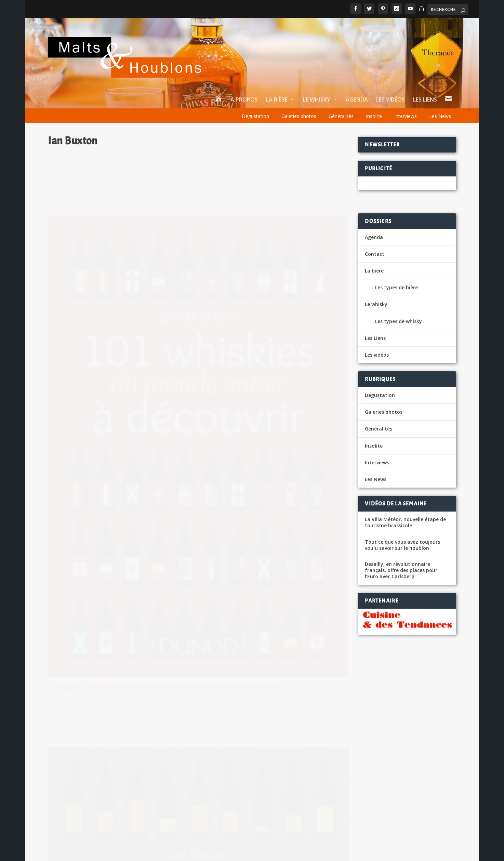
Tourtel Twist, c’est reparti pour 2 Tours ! (315, 769)
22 (303, 405)
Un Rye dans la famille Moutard (107, 804)
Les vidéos (390, 100)
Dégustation (255, 116)
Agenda (357, 100)
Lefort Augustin (283, 718)
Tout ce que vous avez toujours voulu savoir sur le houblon (402, 545)
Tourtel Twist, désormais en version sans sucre (323, 692)
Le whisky (317, 100)
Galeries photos (299, 116)
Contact (375, 254)
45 (146, 179)
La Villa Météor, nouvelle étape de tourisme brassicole (405, 522)
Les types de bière (396, 287)
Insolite (374, 116)
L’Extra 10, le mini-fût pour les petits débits (123, 721)
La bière (277, 100)
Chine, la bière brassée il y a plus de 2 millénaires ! (130, 777)
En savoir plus (163, 259)
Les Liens (425, 100)
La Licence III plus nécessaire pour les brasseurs (323, 744)
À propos (244, 100)
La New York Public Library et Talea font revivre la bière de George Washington (151, 690)
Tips (379, 852)
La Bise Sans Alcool (92, 749)
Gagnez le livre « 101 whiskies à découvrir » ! (117, 521)
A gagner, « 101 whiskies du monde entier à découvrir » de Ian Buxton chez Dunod (271, 390)
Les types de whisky (399, 321)
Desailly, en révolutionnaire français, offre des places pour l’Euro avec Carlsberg (401, 570)
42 (144, 532)
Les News (440, 116)
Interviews (406, 116)
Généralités (341, 116)
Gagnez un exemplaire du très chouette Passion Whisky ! (121, 164)
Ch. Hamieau (75, 179)
